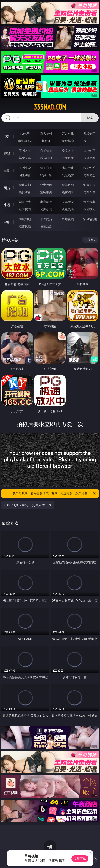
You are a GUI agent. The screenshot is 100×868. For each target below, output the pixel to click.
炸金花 (46, 141)
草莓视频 (68, 219)
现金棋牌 (68, 141)
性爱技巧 (89, 209)
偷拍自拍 (46, 168)
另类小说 (46, 209)
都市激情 (25, 202)
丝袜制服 (46, 158)
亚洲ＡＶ (25, 151)
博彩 (7, 137)
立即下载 (80, 859)
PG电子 (25, 134)
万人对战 (68, 134)
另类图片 (89, 192)
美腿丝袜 (25, 192)
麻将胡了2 (25, 141)
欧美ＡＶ (68, 151)
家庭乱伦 (46, 202)
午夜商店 (46, 219)
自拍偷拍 (46, 151)
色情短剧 (46, 226)
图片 (7, 188)
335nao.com (50, 107)
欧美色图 (68, 185)
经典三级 (46, 175)
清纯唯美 (46, 192)
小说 (7, 205)
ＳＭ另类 (89, 158)
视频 (7, 154)
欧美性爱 (89, 168)
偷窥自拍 (25, 185)
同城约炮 (25, 219)
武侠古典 (89, 202)
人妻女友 (68, 202)
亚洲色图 (46, 185)
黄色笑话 (68, 209)
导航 (7, 222)
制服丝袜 (25, 175)
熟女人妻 (25, 158)
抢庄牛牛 (89, 141)
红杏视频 (25, 226)
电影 (7, 171)
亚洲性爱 (25, 168)
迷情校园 (25, 209)
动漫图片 (89, 185)
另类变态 (89, 175)
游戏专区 (89, 134)
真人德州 (46, 134)
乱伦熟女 (68, 175)
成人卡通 (68, 168)
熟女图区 (68, 192)
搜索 (90, 118)
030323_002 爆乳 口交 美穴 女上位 (28, 505)
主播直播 (68, 158)
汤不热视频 (89, 219)
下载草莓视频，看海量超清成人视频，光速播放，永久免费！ (53, 493)
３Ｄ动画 (89, 151)
